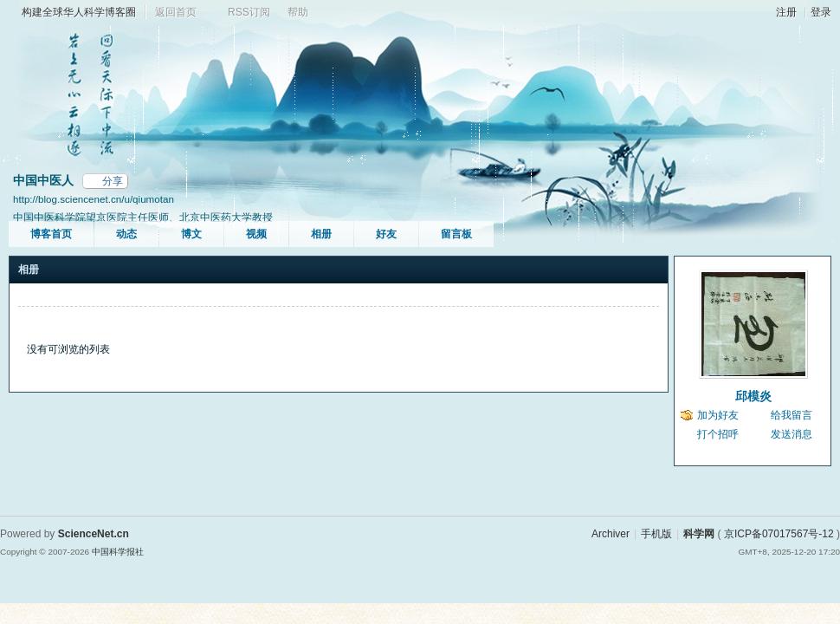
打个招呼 (718, 434)
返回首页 (176, 12)
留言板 (456, 234)
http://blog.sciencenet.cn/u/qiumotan (94, 199)
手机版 (656, 534)
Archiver (611, 534)
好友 (386, 234)
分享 (113, 181)
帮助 (298, 12)
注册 (786, 12)
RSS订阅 (249, 12)
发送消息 (792, 434)
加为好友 (718, 415)
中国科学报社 (118, 552)
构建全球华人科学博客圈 (79, 12)
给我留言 (792, 415)
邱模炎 (753, 396)
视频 (256, 234)
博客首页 (51, 234)
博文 (191, 234)
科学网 (699, 534)
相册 (321, 234)
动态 (126, 234)
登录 (821, 12)
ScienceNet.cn (94, 534)
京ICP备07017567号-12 (779, 534)
